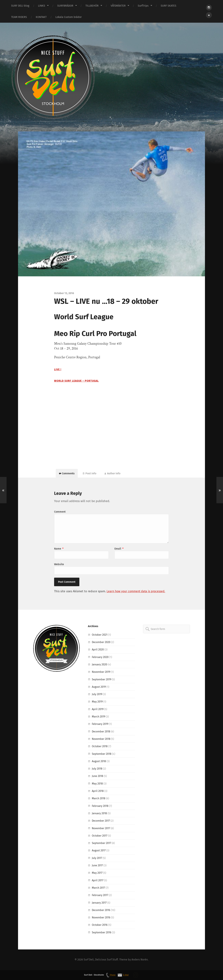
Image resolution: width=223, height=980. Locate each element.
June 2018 (97, 776)
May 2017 (97, 873)
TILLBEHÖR (92, 6)
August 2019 (99, 687)
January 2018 (99, 813)
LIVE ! (58, 369)
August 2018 (99, 761)
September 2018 (102, 754)
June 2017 (97, 866)
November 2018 (101, 739)
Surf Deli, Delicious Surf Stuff (101, 960)
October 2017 (100, 836)
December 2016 (101, 910)
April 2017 (98, 881)
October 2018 (100, 746)
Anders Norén (140, 960)
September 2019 (102, 680)
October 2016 (100, 925)
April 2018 (98, 791)
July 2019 (97, 694)
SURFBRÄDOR (65, 6)
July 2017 (97, 858)
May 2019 (97, 702)
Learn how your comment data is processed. (137, 591)
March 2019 (99, 717)
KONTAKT (41, 17)
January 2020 (99, 665)
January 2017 (99, 903)
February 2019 (100, 724)
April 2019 (98, 709)
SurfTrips (143, 6)
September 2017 (101, 843)
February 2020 (100, 657)
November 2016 (101, 918)
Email (119, 549)
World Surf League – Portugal (76, 381)
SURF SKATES (168, 6)
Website (59, 564)
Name (59, 549)
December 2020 (101, 642)
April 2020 (98, 650)
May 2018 (97, 784)
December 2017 (101, 821)
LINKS (42, 6)
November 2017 (101, 828)
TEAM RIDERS (19, 17)
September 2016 (102, 933)
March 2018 (99, 799)
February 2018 (100, 806)
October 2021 (100, 635)
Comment (60, 512)
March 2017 (98, 888)
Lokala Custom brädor (69, 17)
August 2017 (99, 851)
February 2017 (100, 895)
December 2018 (101, 732)
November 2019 (101, 672)
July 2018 (97, 769)
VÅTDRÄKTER (118, 6)
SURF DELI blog (20, 6)
